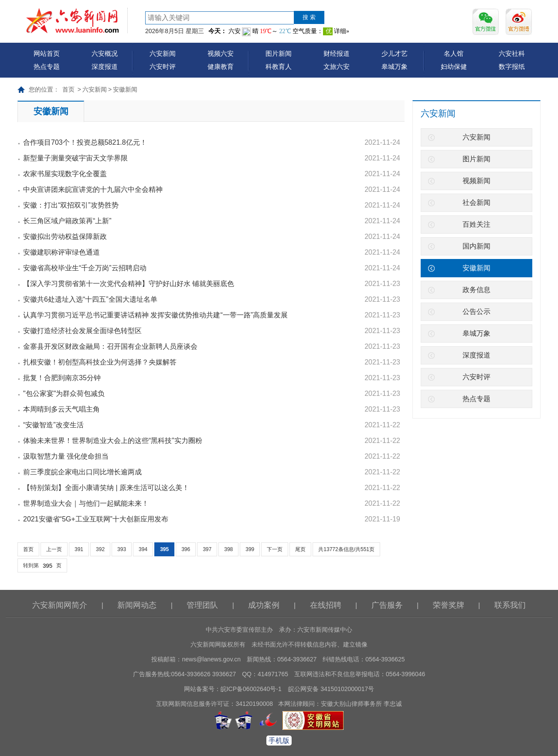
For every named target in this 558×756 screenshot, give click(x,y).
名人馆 (454, 53)
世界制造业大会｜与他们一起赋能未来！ (86, 503)
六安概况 (105, 53)
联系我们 (510, 605)
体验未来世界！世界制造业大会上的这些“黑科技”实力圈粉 (113, 441)
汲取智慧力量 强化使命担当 (66, 456)
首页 (68, 89)
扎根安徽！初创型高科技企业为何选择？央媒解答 (100, 362)
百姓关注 (476, 224)
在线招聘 (326, 605)
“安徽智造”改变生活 (53, 425)
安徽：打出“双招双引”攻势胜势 (71, 205)
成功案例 (264, 605)
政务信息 (476, 290)
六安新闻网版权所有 (218, 644)
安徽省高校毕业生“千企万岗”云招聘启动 (85, 268)
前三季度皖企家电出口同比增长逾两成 (82, 472)
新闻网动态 (137, 605)
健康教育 (221, 66)
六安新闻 (163, 53)
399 (250, 549)
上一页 (54, 549)
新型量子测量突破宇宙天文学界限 (75, 158)
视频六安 (221, 53)
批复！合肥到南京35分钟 (62, 378)
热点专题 (47, 66)
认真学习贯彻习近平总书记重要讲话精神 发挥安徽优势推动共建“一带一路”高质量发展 (155, 315)
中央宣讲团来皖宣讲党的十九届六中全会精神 (93, 189)
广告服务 (387, 605)
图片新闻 (279, 53)
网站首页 (47, 53)
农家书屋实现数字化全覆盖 (65, 174)
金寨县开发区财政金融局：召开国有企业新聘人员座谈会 (110, 346)
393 (122, 549)
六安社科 (512, 53)
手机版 (279, 741)
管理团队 (202, 605)
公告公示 (476, 312)
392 (100, 549)
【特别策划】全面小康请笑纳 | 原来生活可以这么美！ (106, 488)
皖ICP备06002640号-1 (251, 689)
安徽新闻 (125, 89)
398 (228, 549)
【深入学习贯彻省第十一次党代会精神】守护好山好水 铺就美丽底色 (129, 284)
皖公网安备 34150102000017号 (331, 689)
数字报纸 (512, 66)
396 (186, 549)
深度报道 (105, 66)
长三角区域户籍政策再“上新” (67, 221)
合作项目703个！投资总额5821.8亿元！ (85, 142)
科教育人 (279, 66)
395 (164, 549)
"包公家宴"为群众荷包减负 (64, 393)
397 (207, 549)
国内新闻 (476, 246)
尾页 (300, 549)
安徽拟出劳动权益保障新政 (65, 237)
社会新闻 (476, 203)
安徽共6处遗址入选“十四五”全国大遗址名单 (90, 299)
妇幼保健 (454, 66)
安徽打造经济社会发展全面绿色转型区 (82, 331)
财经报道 (337, 53)
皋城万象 (395, 66)
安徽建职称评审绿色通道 (61, 252)
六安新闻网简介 (60, 605)
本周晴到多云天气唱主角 (61, 409)
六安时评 (163, 66)
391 (79, 549)
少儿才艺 (395, 53)
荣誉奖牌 (449, 605)
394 (143, 549)
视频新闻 (476, 181)
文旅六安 (337, 66)
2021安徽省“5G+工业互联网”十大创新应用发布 (96, 519)
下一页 (275, 549)
